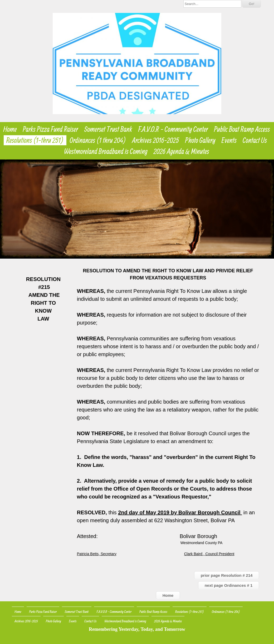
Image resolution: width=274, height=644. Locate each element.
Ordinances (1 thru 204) (98, 140)
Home (10, 129)
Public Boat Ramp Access (242, 129)
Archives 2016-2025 (155, 140)
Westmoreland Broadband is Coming (106, 151)
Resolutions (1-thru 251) (35, 140)
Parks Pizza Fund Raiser (51, 129)
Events (229, 140)
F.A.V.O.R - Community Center (173, 129)
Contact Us (255, 140)
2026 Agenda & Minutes (181, 151)
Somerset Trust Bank (108, 129)
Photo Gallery (200, 140)
